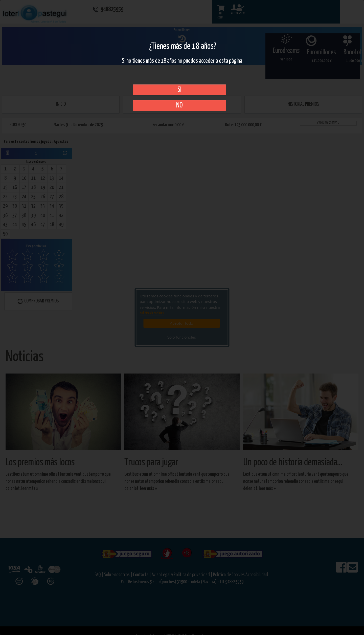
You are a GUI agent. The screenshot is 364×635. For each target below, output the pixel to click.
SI (179, 90)
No (179, 105)
